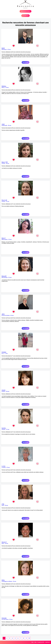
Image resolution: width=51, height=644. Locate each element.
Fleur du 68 (4, 200)
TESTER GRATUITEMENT (26, 11)
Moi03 (3, 48)
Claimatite (4, 618)
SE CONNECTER (25, 16)
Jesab (3, 124)
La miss (4, 466)
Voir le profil (25, 62)
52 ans (10, 277)
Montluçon (4, 49)
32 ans (14, 581)
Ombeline (4, 352)
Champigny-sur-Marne (7, 581)
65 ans (9, 49)
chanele (4, 390)
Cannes (3, 429)
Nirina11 (4, 238)
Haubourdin (4, 125)
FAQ (32, 642)
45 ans (7, 543)
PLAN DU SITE (41, 642)
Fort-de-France (5, 619)
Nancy (3, 87)
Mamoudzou (5, 239)
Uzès (3, 505)
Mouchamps (5, 277)
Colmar (3, 163)
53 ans (11, 619)
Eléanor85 (4, 276)
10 (29, 638)
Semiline (4, 428)
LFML (3, 504)
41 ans (8, 201)
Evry (3, 353)
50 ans (7, 87)
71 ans (6, 353)
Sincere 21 (4, 542)
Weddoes (4, 86)
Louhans (4, 467)
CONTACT (48, 642)
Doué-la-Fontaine (6, 315)
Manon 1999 (5, 162)
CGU (35, 642)
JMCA (3, 314)
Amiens (3, 391)
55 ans (10, 239)
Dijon (3, 543)
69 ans (12, 315)
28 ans (8, 391)
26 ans (8, 163)
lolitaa (3, 580)
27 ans (8, 429)
